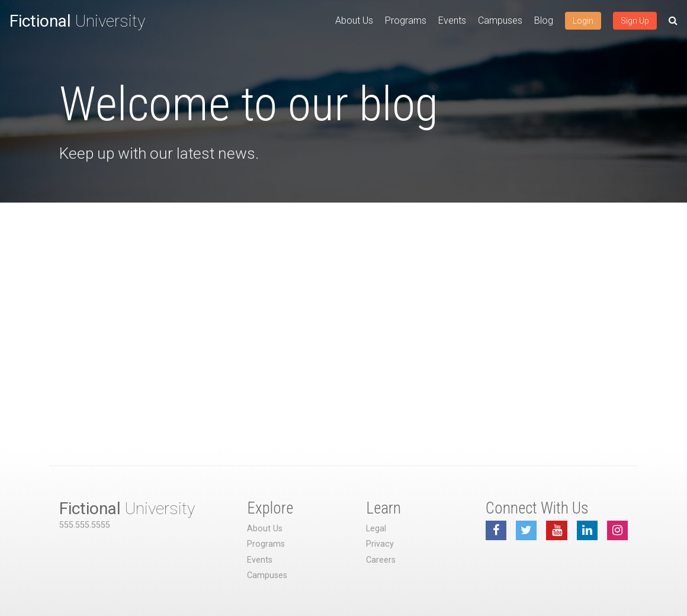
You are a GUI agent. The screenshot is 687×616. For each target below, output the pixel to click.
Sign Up (635, 21)
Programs (406, 20)
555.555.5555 (85, 525)
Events (452, 20)
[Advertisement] (343, 291)
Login (583, 21)
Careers (381, 560)
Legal (376, 529)
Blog (544, 20)
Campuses (500, 20)
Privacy (380, 544)
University (77, 21)
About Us (354, 20)
